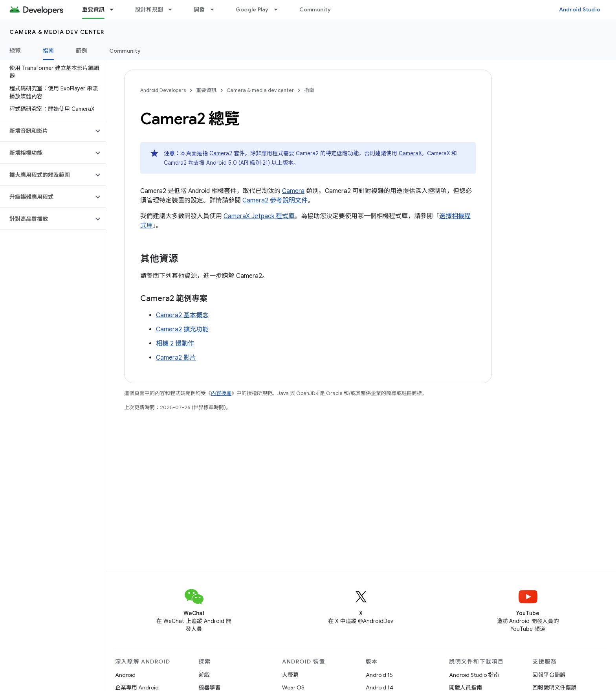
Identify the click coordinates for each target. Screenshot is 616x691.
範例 (82, 51)
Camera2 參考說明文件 (275, 200)
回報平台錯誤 (549, 675)
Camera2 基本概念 (182, 315)
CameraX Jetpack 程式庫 (259, 216)
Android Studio (580, 9)
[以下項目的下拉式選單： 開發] (216, 9)
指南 (309, 90)
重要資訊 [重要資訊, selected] (93, 9)
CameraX (410, 153)
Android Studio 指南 (474, 675)
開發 (199, 9)
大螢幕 (290, 675)
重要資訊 (206, 90)
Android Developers (163, 90)
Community (315, 9)
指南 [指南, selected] (49, 51)
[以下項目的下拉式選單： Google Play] (279, 9)
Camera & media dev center (57, 32)
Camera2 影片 (176, 358)
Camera (293, 191)
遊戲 (204, 675)
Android (125, 675)
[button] (47, 131)
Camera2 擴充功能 (182, 329)
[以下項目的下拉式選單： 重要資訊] (115, 9)
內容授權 (221, 393)
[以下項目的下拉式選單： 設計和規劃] (174, 9)
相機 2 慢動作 (175, 344)
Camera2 (221, 153)
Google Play (252, 9)
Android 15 (379, 675)
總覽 (15, 51)
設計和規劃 (149, 9)
